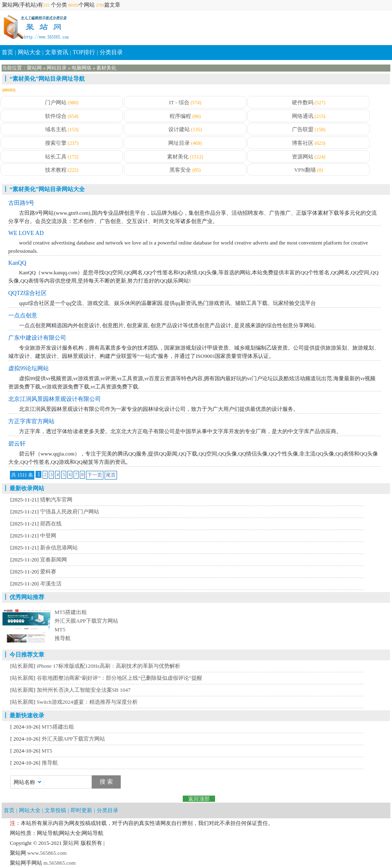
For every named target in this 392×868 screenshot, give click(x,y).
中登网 (48, 536)
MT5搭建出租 (71, 612)
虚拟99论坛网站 (29, 368)
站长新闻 (23, 666)
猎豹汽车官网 (56, 500)
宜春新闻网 (54, 560)
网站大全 (29, 52)
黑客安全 (180, 170)
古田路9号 (21, 203)
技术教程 (56, 170)
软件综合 (56, 116)
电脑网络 (81, 68)
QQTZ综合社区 (27, 293)
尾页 (111, 475)
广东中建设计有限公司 (37, 338)
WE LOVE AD (26, 233)
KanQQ (17, 263)
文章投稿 (55, 810)
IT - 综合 (179, 102)
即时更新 (81, 810)
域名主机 (56, 129)
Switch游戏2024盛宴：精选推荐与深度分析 (87, 702)
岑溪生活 (51, 584)
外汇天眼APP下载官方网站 (86, 621)
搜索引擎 (56, 143)
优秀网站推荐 (27, 597)
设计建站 (179, 129)
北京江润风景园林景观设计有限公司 (55, 399)
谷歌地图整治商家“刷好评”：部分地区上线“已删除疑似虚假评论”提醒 (120, 678)
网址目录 (179, 143)
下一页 (95, 475)
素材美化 (106, 68)
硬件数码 (303, 102)
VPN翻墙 (305, 170)
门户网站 (56, 102)
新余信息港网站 (59, 548)
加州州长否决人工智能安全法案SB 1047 (84, 690)
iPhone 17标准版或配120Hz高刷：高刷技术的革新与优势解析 (109, 666)
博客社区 (303, 143)
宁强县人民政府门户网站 (70, 512)
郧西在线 (51, 524)
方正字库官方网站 (31, 421)
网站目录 (57, 68)
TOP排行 (84, 52)
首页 (7, 52)
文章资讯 (57, 52)
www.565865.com (46, 853)
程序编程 (180, 116)
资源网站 (303, 157)
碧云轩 (17, 444)
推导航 (63, 638)
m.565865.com (59, 863)
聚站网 (34, 68)
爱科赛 (48, 572)
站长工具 (56, 157)
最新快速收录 (27, 716)
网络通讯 (303, 116)
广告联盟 (303, 129)
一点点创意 (23, 315)
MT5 (60, 629)
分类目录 (111, 52)
